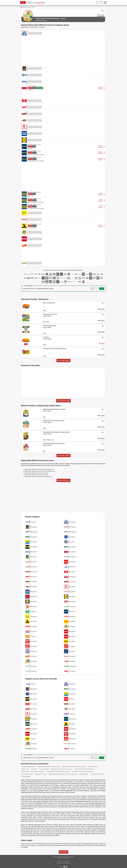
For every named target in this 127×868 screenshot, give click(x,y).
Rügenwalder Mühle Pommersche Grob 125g (36, 475)
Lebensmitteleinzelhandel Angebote (28, 767)
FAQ (61, 863)
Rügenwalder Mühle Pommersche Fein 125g (36, 473)
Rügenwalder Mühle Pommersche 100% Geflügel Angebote (74, 767)
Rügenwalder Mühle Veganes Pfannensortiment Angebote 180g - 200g (63, 774)
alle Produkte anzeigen (63, 361)
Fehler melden (64, 852)
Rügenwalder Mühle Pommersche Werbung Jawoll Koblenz (58, 772)
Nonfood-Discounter (27, 7)
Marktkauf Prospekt (25, 769)
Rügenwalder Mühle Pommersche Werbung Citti (84, 769)
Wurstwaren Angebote (83, 774)
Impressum (60, 861)
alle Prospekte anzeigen (63, 401)
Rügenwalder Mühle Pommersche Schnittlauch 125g (38, 477)
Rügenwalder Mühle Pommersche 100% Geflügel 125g (39, 469)
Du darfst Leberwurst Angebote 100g (97, 774)
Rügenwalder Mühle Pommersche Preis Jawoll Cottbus (83, 772)
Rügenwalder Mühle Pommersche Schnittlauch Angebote (49, 767)
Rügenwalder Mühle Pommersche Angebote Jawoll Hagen (33, 772)
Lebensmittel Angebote (26, 777)
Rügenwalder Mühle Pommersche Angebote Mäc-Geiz (62, 769)
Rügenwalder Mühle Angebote (41, 774)
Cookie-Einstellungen (66, 863)
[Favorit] (103, 11)
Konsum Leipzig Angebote (93, 767)
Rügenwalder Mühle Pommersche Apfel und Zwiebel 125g (40, 471)
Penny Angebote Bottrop (44, 769)
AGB (63, 861)
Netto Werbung (34, 769)
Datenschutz (67, 861)
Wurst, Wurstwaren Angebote (27, 774)
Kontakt (58, 863)
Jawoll (33, 7)
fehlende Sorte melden (64, 480)
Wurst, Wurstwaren (66, 812)
